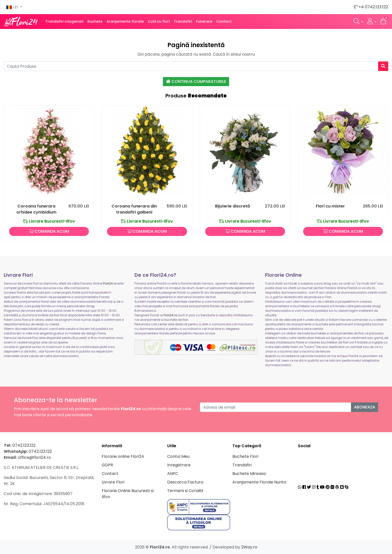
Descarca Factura (185, 482)
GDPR (107, 465)
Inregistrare (179, 465)
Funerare (204, 21)
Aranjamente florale (125, 21)
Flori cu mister (330, 206)
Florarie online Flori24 (123, 456)
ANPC (173, 474)
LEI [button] (13, 7)
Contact (224, 21)
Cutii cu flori (159, 21)
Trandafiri (183, 21)
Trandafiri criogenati (64, 21)
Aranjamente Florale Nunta (259, 482)
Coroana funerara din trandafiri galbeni (134, 209)
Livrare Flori (113, 482)
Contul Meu (178, 456)
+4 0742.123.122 (371, 7)
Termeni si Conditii (185, 491)
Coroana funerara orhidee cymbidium (36, 209)
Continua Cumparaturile (196, 81)
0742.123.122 (24, 445)
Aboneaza (365, 407)
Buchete (95, 21)
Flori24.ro (110, 283)
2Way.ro (249, 547)
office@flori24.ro (34, 457)
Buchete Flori (245, 456)
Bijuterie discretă (233, 206)
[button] (359, 22)
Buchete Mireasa (249, 474)
